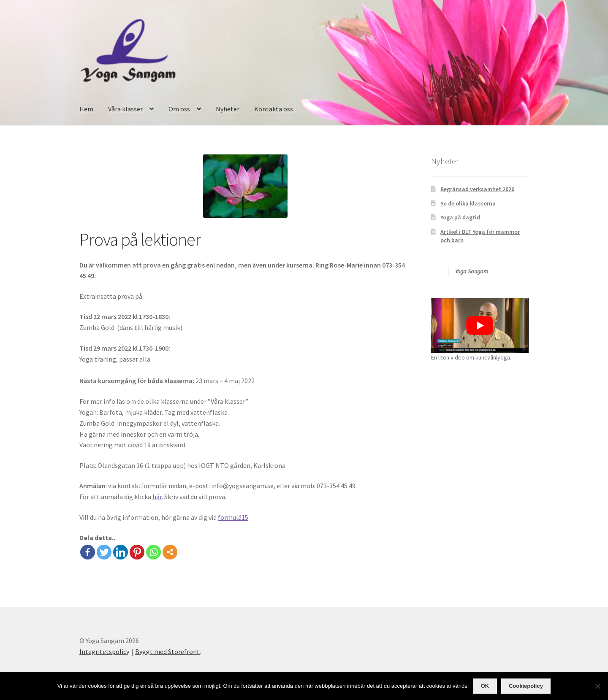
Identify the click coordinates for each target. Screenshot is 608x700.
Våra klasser (125, 109)
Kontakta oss (274, 109)
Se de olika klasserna (468, 203)
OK (485, 686)
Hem (86, 109)
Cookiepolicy (526, 686)
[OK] (597, 686)
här (157, 497)
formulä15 (233, 517)
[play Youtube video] (480, 325)
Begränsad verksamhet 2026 (477, 189)
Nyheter (228, 109)
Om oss (179, 109)
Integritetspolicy (104, 651)
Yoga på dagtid (460, 217)
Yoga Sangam (472, 271)
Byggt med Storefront (167, 651)
